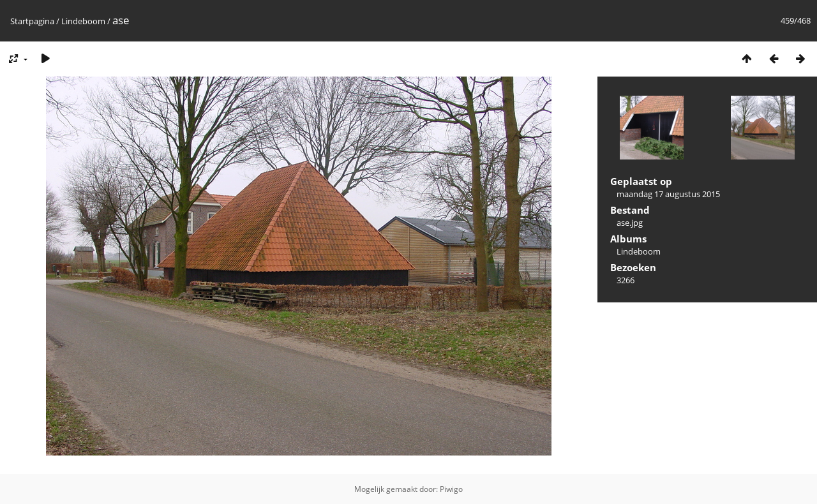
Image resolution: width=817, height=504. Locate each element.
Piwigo (451, 489)
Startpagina (32, 21)
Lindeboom (83, 21)
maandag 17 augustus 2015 (668, 194)
